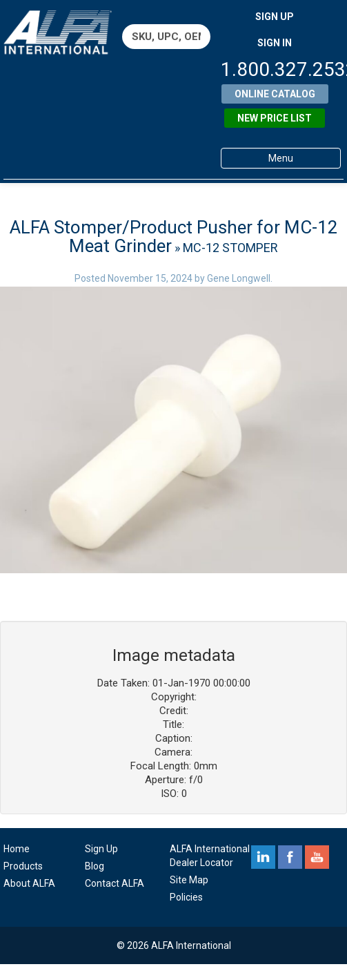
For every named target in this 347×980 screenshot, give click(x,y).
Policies (186, 897)
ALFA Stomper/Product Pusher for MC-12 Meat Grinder (174, 237)
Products (23, 866)
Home (17, 849)
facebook (290, 857)
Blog (95, 866)
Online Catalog (275, 94)
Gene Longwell (239, 278)
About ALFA (29, 883)
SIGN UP (275, 17)
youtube (317, 857)
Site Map (189, 880)
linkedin (263, 857)
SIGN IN (275, 43)
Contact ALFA (115, 883)
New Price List (275, 118)
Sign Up (101, 849)
